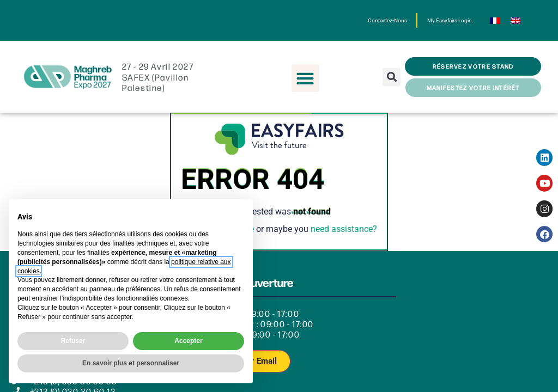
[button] (305, 78)
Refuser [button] (73, 341)
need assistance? (344, 229)
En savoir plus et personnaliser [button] (131, 363)
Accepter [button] (188, 341)
